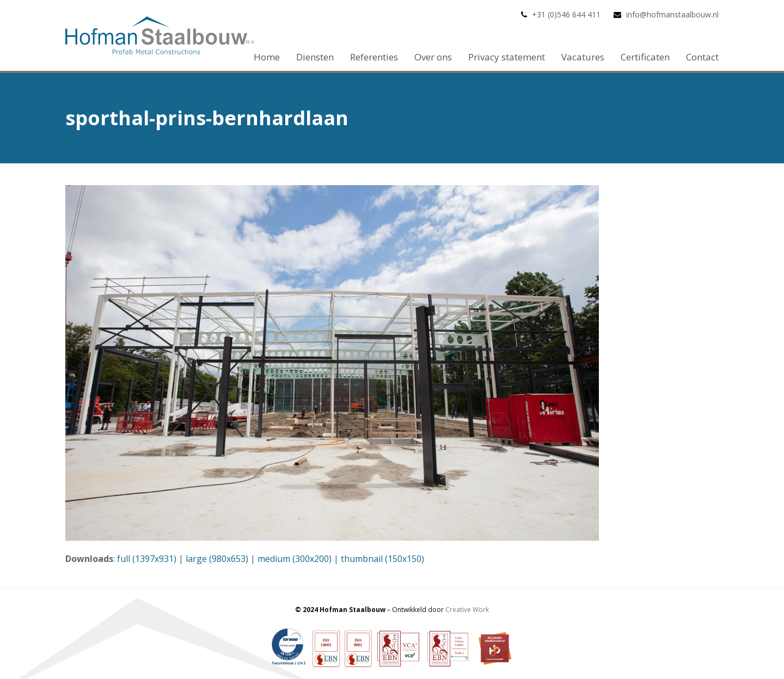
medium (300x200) (295, 559)
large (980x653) (217, 559)
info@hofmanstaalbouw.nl (672, 14)
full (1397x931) (147, 559)
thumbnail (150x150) (382, 559)
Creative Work (467, 610)
